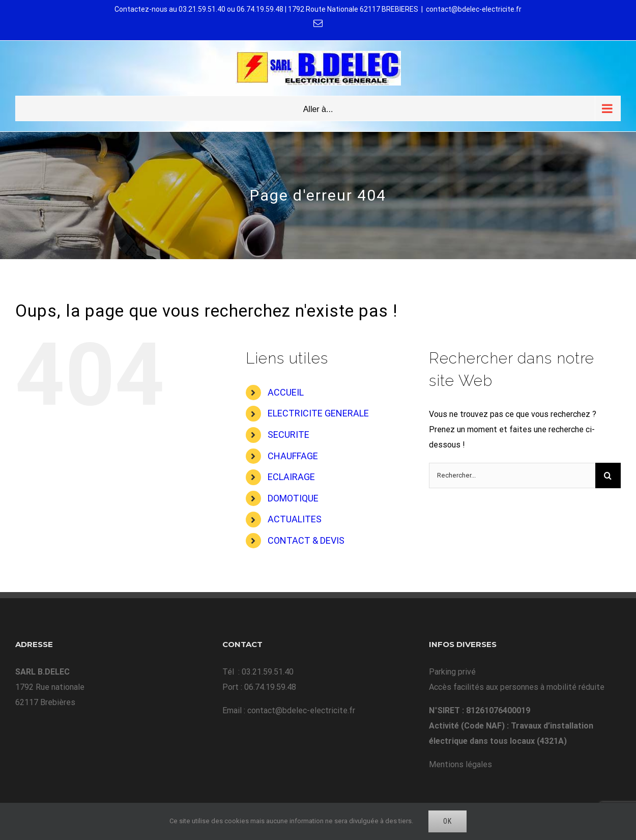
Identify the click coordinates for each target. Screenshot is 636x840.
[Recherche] (608, 475)
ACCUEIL (286, 392)
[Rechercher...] (512, 475)
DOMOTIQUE (293, 498)
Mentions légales (460, 764)
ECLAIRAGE (291, 477)
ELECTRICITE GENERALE (318, 413)
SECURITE (288, 435)
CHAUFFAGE (293, 456)
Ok (447, 821)
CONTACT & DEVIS (306, 540)
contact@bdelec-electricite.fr (474, 9)
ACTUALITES (295, 519)
